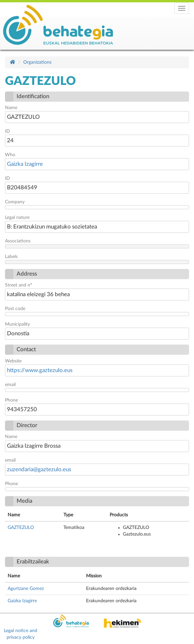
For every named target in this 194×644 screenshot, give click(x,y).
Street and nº (19, 285)
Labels (11, 257)
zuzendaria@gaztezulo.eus (39, 469)
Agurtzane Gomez (26, 589)
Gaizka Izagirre (25, 164)
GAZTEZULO (21, 528)
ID (7, 131)
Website (13, 361)
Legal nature (17, 218)
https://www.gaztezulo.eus (40, 370)
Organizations (37, 62)
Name (11, 108)
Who (10, 155)
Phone (11, 400)
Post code (15, 309)
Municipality (17, 324)
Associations (18, 241)
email (10, 385)
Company (15, 202)
